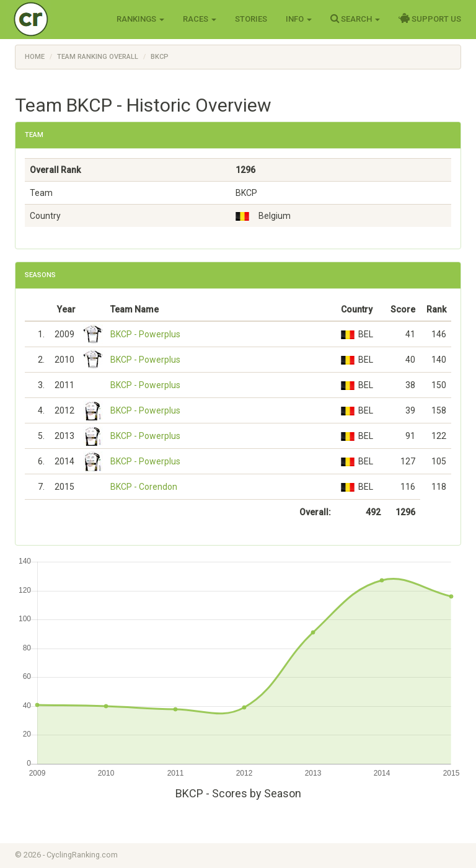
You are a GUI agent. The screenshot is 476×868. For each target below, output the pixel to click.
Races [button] (200, 19)
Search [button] (355, 19)
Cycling (57, 18)
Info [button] (299, 19)
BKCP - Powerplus (145, 334)
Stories (251, 19)
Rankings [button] (140, 19)
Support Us (430, 19)
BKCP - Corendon (144, 487)
